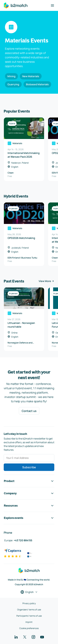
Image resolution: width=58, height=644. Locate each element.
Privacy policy (29, 603)
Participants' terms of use (29, 616)
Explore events (29, 518)
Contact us (29, 411)
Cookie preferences (29, 628)
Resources (29, 506)
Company (29, 493)
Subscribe (29, 467)
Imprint (29, 622)
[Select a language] (29, 592)
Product (29, 481)
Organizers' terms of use (29, 610)
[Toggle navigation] (52, 5)
